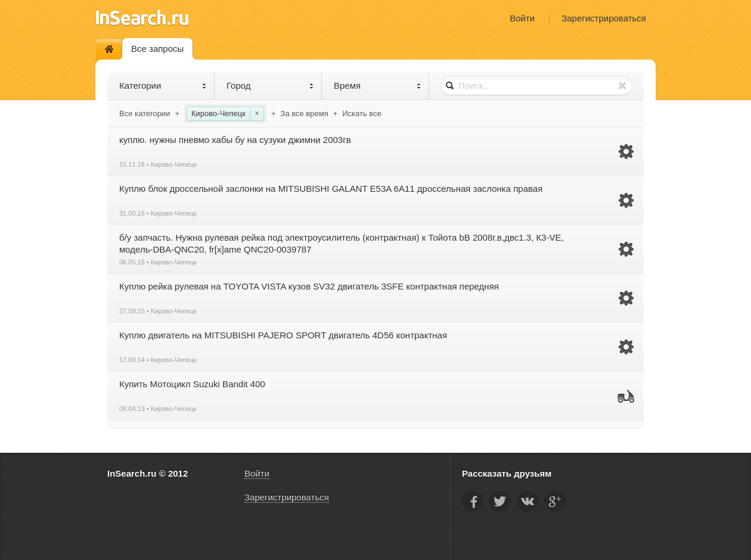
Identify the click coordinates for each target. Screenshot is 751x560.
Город (270, 85)
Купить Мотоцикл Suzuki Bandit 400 (192, 384)
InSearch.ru (142, 18)
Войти (522, 18)
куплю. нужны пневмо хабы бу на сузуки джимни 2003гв (235, 140)
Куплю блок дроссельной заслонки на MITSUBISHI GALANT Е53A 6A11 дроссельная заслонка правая (331, 189)
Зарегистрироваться (604, 18)
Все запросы (157, 49)
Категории (163, 85)
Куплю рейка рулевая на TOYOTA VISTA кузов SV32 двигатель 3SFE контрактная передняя (309, 286)
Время (378, 85)
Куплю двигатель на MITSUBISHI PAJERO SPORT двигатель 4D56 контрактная (283, 335)
